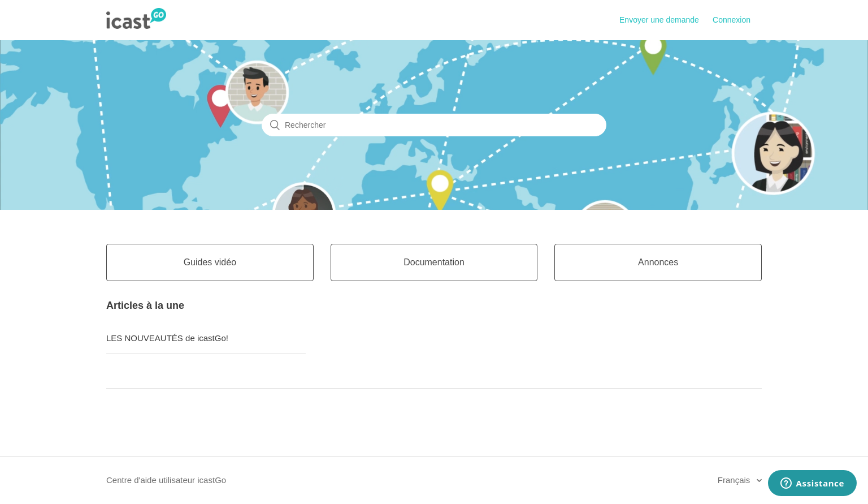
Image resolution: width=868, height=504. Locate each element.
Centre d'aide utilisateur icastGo (166, 480)
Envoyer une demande (659, 20)
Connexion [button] (732, 20)
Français (735, 480)
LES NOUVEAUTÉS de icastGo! (167, 338)
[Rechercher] (434, 125)
